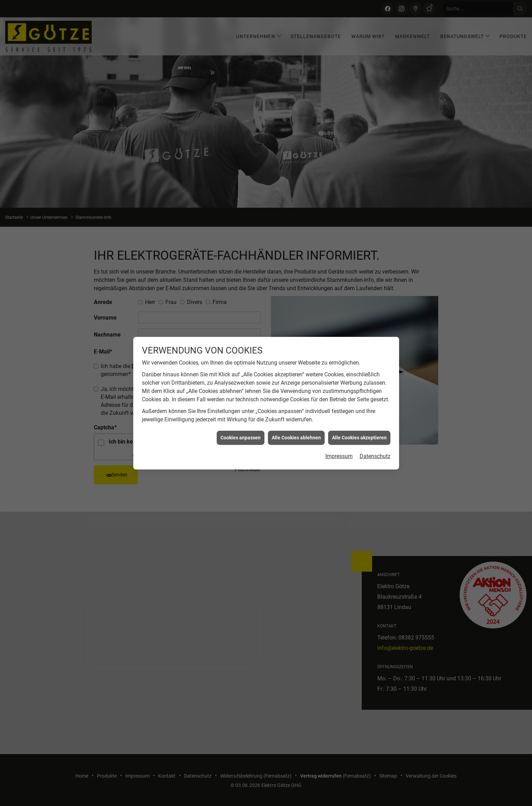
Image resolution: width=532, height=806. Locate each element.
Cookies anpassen (241, 422)
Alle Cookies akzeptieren (359, 422)
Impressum (339, 441)
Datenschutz (375, 441)
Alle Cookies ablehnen (296, 422)
